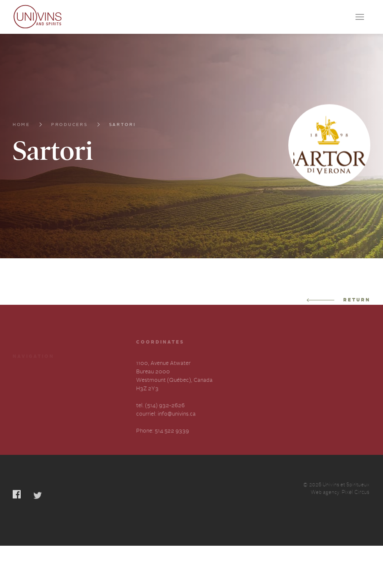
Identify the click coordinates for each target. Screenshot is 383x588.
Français (23, 435)
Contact (23, 403)
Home (21, 126)
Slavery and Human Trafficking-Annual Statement (92, 411)
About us (79, 387)
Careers (22, 387)
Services (78, 372)
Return (338, 300)
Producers (70, 126)
